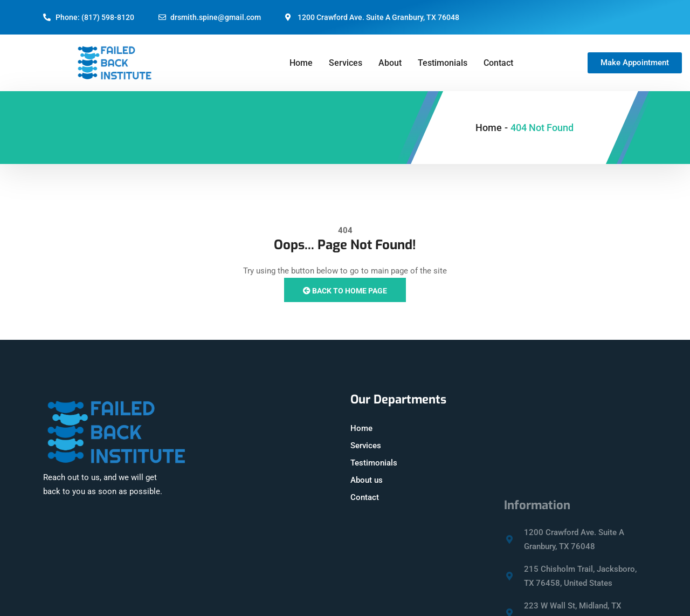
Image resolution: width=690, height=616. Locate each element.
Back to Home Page (345, 291)
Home (301, 63)
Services (346, 63)
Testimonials (443, 63)
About (390, 63)
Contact (498, 63)
